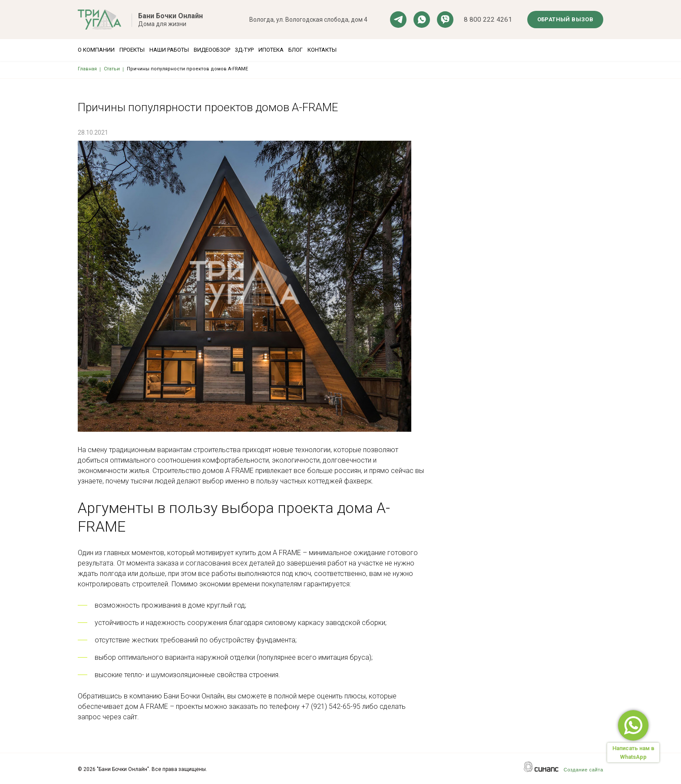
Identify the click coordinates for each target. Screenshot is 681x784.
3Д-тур (286, 50)
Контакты (395, 50)
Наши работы (190, 50)
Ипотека (323, 50)
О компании (96, 50)
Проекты (142, 50)
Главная (87, 69)
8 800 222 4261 (488, 20)
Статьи (112, 69)
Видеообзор (243, 50)
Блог (358, 50)
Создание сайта (583, 770)
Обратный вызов (565, 19)
